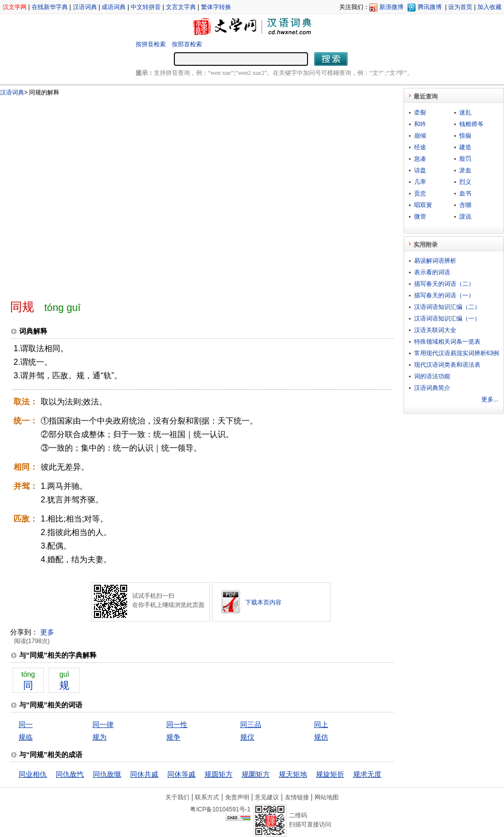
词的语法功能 (432, 376)
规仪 (247, 737)
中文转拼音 (146, 7)
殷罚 (465, 159)
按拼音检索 (151, 44)
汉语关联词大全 (435, 330)
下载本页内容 (263, 602)
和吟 (420, 124)
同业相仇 (33, 774)
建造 (465, 147)
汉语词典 (85, 7)
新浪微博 (391, 7)
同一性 (177, 724)
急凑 (420, 159)
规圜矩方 (256, 774)
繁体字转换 (216, 7)
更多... (490, 399)
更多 (47, 632)
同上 (321, 724)
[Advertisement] (94, 194)
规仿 (321, 737)
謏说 (465, 217)
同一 (26, 724)
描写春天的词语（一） (444, 295)
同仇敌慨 (107, 774)
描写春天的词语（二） (444, 284)
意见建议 (267, 797)
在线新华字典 (50, 7)
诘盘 (420, 170)
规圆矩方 (219, 774)
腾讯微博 (430, 7)
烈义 (465, 182)
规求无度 (367, 774)
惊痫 (465, 136)
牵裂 (420, 113)
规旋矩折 (330, 774)
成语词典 (114, 7)
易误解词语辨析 (435, 261)
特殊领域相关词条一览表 (447, 342)
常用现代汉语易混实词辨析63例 (457, 353)
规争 (173, 737)
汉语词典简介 (432, 388)
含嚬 (465, 205)
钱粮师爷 (471, 124)
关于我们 (177, 797)
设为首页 (460, 7)
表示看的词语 (432, 272)
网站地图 (327, 797)
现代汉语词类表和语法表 (447, 365)
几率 (420, 182)
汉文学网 (15, 7)
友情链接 (297, 797)
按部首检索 (187, 44)
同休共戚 (144, 774)
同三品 (251, 724)
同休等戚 (181, 774)
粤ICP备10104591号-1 (220, 809)
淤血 (465, 170)
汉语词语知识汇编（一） (447, 319)
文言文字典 (181, 7)
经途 (420, 147)
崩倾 (420, 136)
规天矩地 (293, 774)
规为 (99, 737)
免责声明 (237, 797)
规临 (26, 737)
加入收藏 (489, 7)
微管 (420, 217)
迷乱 (465, 113)
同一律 (103, 724)
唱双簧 (423, 205)
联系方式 (207, 797)
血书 (465, 193)
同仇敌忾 (70, 774)
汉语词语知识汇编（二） (447, 307)
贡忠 (420, 193)
